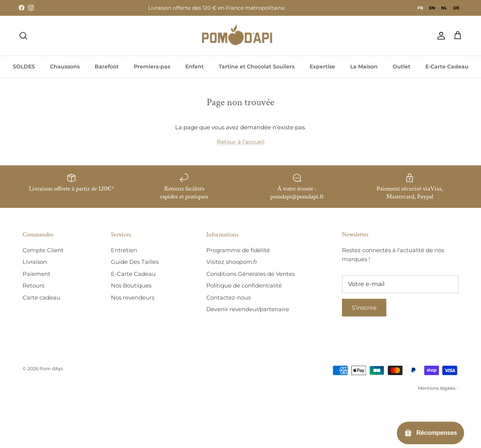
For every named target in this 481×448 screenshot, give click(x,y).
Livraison (35, 262)
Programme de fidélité (238, 250)
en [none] (432, 8)
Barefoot (107, 67)
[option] (432, 8)
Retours (33, 285)
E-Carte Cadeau (447, 67)
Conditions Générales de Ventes (250, 274)
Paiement (36, 274)
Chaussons (65, 67)
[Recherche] (23, 36)
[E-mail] (400, 284)
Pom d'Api (51, 369)
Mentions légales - (438, 388)
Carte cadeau (41, 297)
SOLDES (24, 67)
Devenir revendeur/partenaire (248, 309)
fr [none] (420, 8)
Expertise (322, 67)
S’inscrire (364, 308)
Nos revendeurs (133, 297)
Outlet (402, 67)
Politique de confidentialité (244, 285)
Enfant (194, 67)
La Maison (364, 67)
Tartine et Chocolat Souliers (257, 67)
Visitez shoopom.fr (232, 262)
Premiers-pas (152, 67)
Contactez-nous (228, 297)
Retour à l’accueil (241, 142)
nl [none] (444, 8)
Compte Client (43, 250)
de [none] (456, 8)
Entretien (124, 250)
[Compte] (440, 36)
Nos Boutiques (131, 285)
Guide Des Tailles (135, 262)
